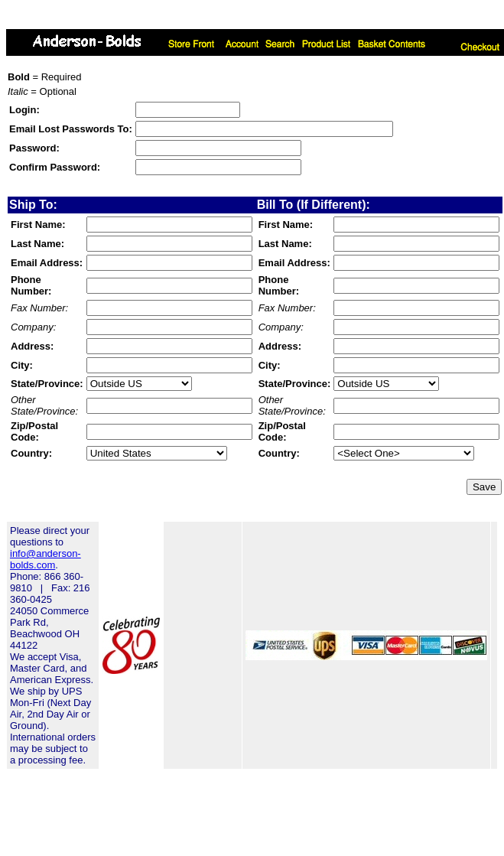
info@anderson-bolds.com (46, 559)
